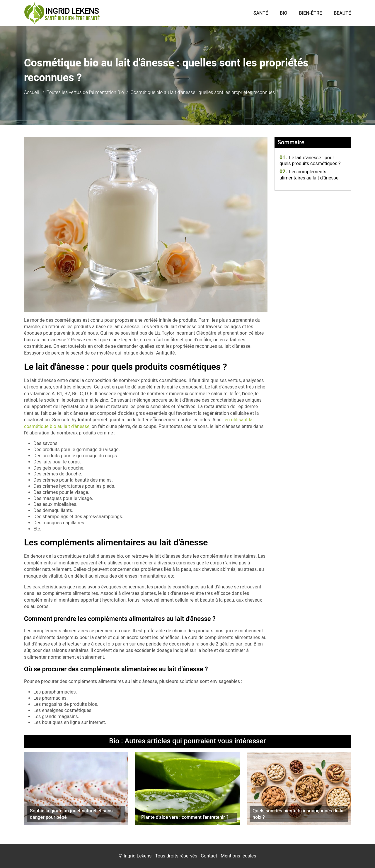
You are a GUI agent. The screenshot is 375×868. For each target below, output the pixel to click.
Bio (284, 13)
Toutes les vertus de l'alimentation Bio (85, 92)
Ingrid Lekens (138, 856)
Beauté (342, 13)
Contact (209, 856)
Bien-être (311, 13)
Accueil (31, 92)
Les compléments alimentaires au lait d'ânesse (309, 175)
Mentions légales (238, 856)
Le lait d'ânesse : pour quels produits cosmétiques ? (310, 161)
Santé (261, 13)
